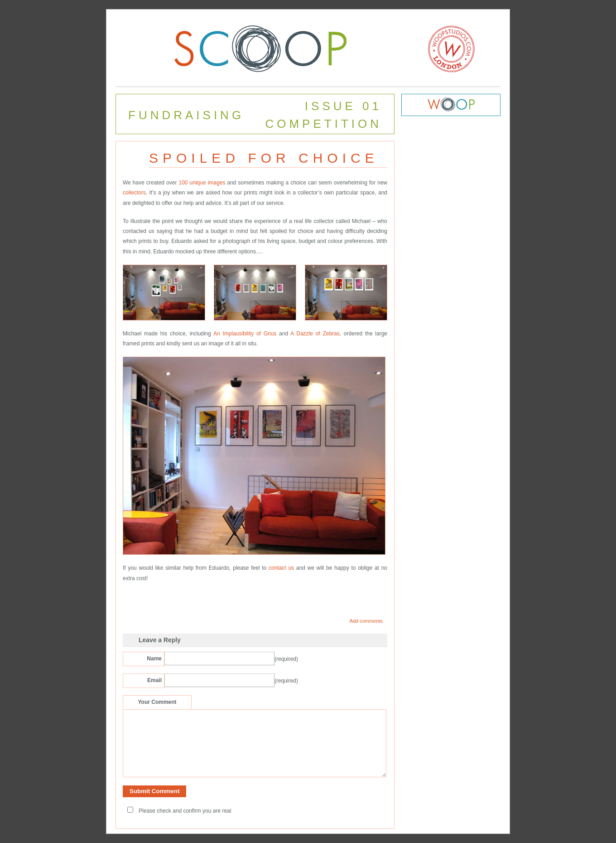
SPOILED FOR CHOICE (264, 158)
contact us (280, 568)
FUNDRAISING (186, 115)
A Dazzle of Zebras (315, 334)
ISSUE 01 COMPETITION (323, 115)
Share (133, 599)
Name (154, 659)
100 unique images (201, 183)
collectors (134, 193)
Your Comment (157, 702)
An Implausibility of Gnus (245, 334)
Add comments (366, 621)
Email (154, 680)
